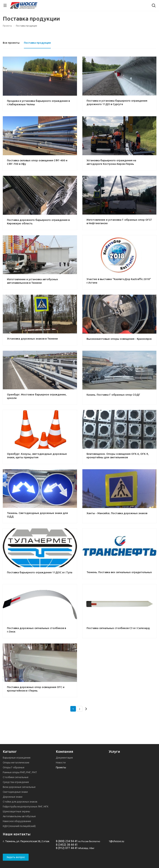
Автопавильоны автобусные (19, 816)
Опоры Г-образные (14, 767)
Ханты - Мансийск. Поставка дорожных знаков (117, 513)
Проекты (61, 767)
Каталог (10, 751)
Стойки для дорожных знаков (20, 802)
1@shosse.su (116, 841)
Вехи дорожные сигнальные (19, 787)
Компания (64, 751)
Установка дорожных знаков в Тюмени (32, 339)
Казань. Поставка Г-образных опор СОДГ (113, 395)
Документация (64, 758)
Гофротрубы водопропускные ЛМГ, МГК (26, 807)
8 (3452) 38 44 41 (67, 845)
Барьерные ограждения (17, 758)
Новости (61, 763)
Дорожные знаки (13, 797)
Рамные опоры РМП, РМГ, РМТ (20, 772)
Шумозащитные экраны (16, 811)
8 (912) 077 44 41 (67, 848)
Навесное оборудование (17, 821)
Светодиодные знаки (15, 792)
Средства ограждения (16, 782)
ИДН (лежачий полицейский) (19, 826)
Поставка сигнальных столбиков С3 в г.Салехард (118, 628)
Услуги (114, 751)
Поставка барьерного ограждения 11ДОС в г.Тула (40, 572)
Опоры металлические (16, 763)
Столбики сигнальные (16, 777)
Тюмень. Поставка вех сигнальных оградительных (119, 572)
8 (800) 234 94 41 (67, 841)
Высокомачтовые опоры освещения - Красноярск (119, 339)
